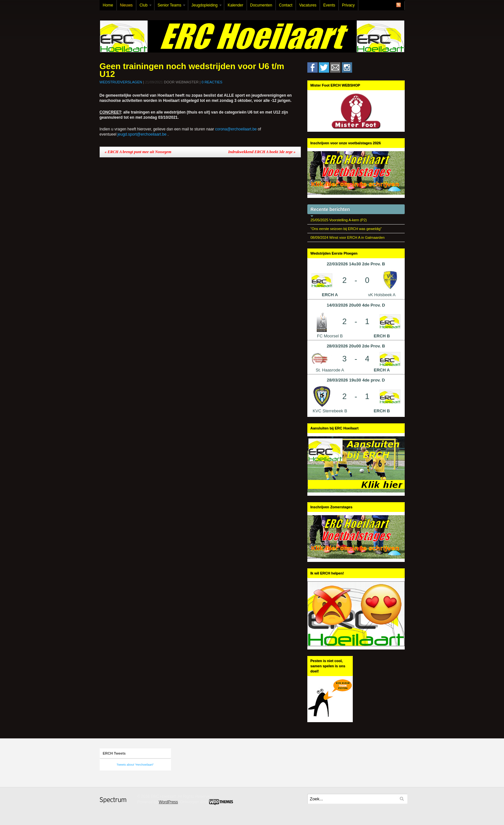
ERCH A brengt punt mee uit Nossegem (138, 152)
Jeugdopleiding (205, 7)
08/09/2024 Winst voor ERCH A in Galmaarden (348, 237)
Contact (286, 5)
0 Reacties (212, 82)
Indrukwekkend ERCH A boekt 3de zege (262, 152)
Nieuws (126, 5)
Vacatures (308, 5)
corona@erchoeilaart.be (236, 129)
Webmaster (187, 82)
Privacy (348, 5)
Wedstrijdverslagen (121, 82)
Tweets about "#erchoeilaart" (135, 765)
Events (329, 5)
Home (108, 5)
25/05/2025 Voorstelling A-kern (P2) (339, 220)
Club (144, 7)
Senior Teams (170, 7)
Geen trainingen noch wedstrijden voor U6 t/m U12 (192, 70)
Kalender (235, 5)
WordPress (168, 802)
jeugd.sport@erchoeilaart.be (142, 134)
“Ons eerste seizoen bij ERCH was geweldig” (346, 229)
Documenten (261, 5)
